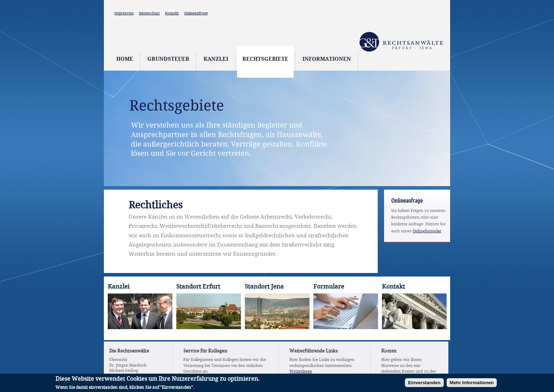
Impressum (124, 13)
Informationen (327, 59)
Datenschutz (149, 13)
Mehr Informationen (472, 384)
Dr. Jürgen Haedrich (128, 366)
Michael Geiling (124, 371)
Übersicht (118, 360)
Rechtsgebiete (265, 59)
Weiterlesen (301, 372)
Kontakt (172, 13)
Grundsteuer (168, 59)
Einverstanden (424, 384)
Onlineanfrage (196, 13)
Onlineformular (427, 231)
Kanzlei (216, 59)
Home (125, 59)
